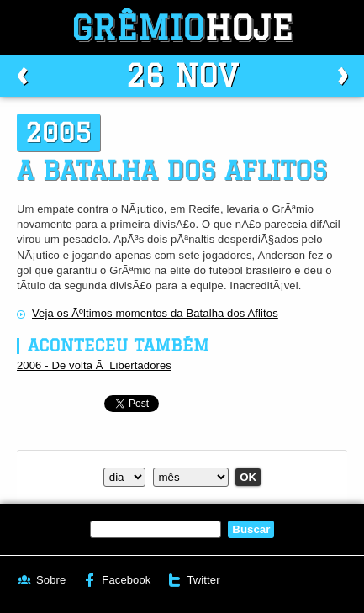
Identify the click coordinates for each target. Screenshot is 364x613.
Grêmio (182, 27)
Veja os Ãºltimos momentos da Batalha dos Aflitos (155, 313)
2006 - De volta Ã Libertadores (94, 365)
